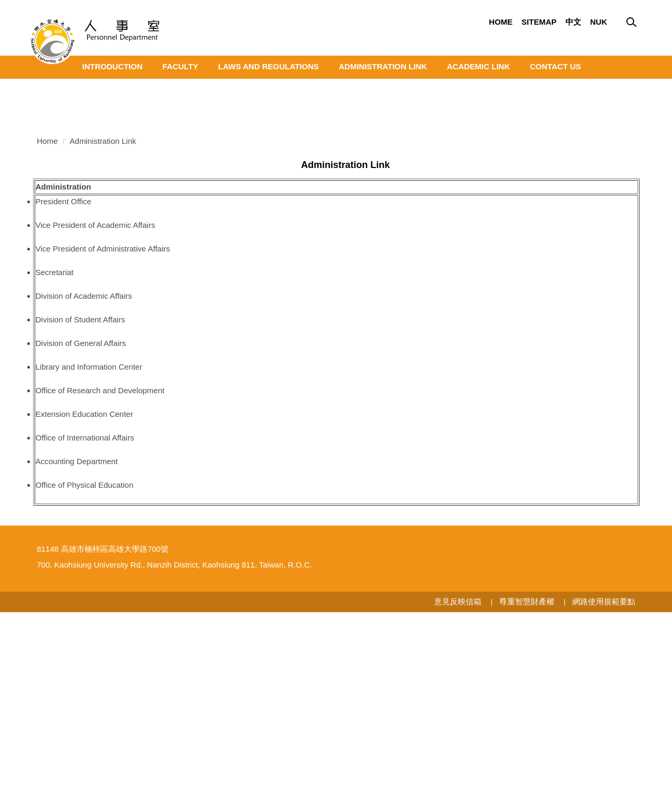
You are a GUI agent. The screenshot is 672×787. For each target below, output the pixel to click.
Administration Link (383, 66)
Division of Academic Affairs (84, 447)
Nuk (599, 22)
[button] (37, 87)
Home (501, 22)
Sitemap (539, 22)
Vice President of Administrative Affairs (103, 400)
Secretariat (55, 423)
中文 (573, 22)
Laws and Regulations (269, 66)
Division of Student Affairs (81, 471)
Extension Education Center (85, 565)
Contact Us (555, 66)
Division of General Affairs (81, 494)
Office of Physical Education (85, 636)
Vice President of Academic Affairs (96, 376)
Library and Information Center (89, 518)
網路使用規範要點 (604, 776)
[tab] (606, 229)
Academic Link (478, 66)
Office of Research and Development (100, 542)
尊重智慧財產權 (527, 776)
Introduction (113, 66)
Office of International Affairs (85, 589)
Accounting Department (77, 612)
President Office (64, 353)
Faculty (181, 66)
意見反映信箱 (458, 776)
